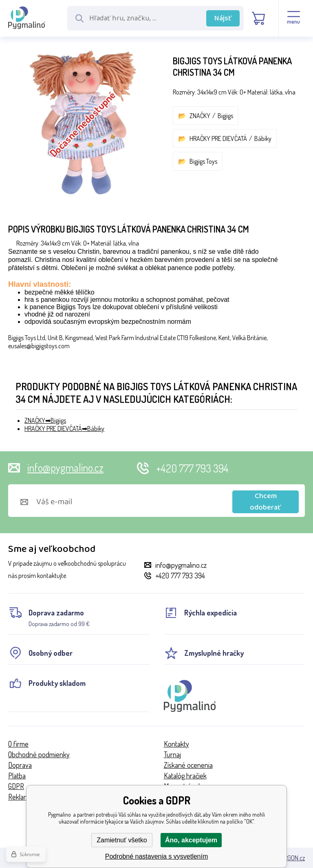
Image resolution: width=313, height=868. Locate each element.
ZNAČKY (200, 116)
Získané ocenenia (188, 765)
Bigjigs (225, 116)
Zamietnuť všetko (122, 840)
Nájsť (223, 18)
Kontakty (176, 744)
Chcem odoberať (266, 502)
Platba (17, 776)
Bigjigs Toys (203, 161)
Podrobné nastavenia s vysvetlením (157, 856)
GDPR (16, 786)
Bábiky (263, 138)
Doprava (20, 765)
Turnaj (172, 754)
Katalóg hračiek (185, 776)
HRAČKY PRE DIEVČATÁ (218, 138)
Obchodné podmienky (39, 754)
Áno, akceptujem (191, 840)
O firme (18, 744)
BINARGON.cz (288, 858)
